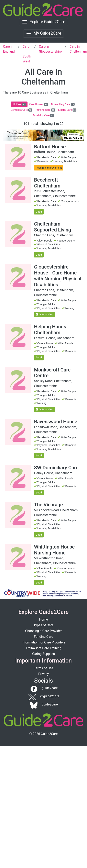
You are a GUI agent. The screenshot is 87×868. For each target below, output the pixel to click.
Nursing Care (45, 110)
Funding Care (44, 637)
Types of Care (44, 625)
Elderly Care (67, 110)
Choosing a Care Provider (44, 631)
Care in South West (27, 54)
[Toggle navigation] (43, 22)
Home (43, 619)
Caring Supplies (43, 654)
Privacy (44, 674)
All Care (19, 104)
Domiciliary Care (63, 104)
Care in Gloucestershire (50, 49)
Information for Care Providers (43, 642)
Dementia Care (21, 110)
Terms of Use (43, 668)
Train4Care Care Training (43, 648)
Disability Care (43, 115)
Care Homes (39, 104)
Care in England (9, 49)
